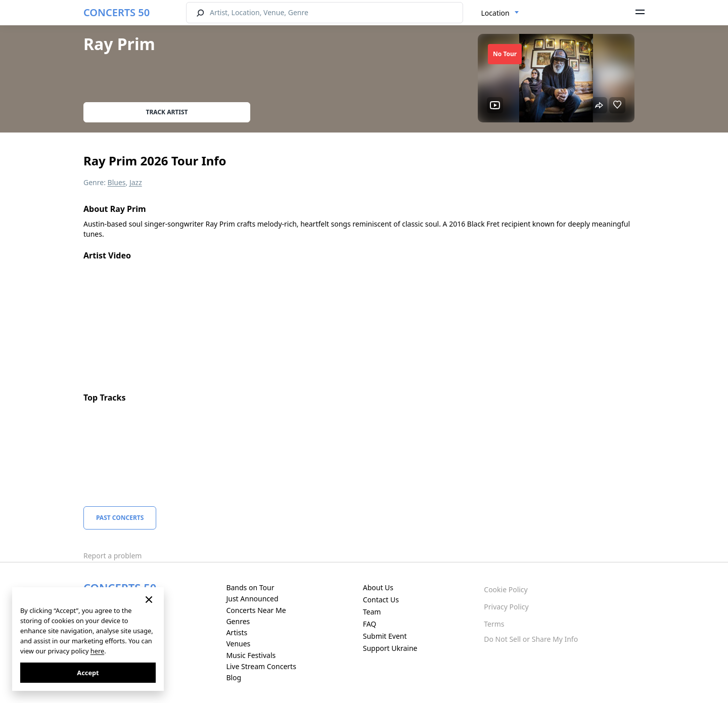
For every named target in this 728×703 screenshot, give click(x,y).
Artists (237, 632)
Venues (238, 644)
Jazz (136, 182)
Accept (88, 673)
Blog (234, 677)
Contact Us (381, 600)
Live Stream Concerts (261, 666)
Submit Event (385, 636)
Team (372, 612)
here (97, 651)
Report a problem (112, 556)
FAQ (370, 624)
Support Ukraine (390, 648)
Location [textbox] (495, 13)
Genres (238, 621)
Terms (494, 624)
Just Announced (252, 599)
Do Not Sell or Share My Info (531, 639)
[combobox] (500, 13)
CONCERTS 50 (117, 12)
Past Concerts (120, 518)
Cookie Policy (506, 589)
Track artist (167, 112)
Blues (117, 182)
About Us (378, 587)
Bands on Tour (250, 587)
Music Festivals (251, 655)
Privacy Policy (506, 607)
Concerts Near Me (256, 610)
